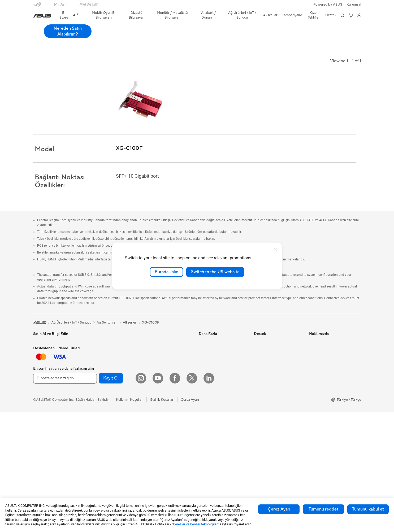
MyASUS (261, 405)
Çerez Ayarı (279, 509)
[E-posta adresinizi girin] (65, 498)
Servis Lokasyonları (269, 350)
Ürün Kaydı (263, 358)
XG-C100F (46, 28)
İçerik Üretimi (44, 390)
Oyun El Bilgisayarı (48, 350)
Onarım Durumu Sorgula (273, 342)
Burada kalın (166, 272)
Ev (35, 366)
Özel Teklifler (314, 15)
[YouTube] (158, 498)
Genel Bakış (42, 36)
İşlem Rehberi (320, 437)
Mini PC (94, 366)
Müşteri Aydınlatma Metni (329, 429)
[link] (42, 16)
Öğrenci (40, 398)
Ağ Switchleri (153, 378)
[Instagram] (141, 498)
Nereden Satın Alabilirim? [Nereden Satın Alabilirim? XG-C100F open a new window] (337, 31)
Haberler (316, 350)
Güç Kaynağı (98, 398)
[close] (275, 250)
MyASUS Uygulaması (271, 390)
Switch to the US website (215, 272)
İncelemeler (100, 36)
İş (34, 374)
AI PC (203, 374)
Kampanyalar (292, 15)
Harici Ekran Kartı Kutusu (107, 422)
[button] (354, 5)
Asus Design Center (214, 342)
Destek (122, 36)
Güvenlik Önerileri (268, 382)
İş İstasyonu (42, 438)
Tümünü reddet (323, 509)
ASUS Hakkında (322, 342)
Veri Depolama (99, 406)
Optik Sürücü (98, 414)
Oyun (37, 382)
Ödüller (315, 358)
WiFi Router (152, 358)
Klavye (148, 410)
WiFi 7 (148, 342)
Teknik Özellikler (71, 36)
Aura (202, 405)
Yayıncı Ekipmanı (156, 434)
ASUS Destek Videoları (272, 398)
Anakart (94, 382)
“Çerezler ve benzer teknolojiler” (195, 524)
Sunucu (148, 394)
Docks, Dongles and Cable (163, 442)
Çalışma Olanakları (324, 445)
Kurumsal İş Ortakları (326, 390)
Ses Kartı (95, 430)
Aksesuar (40, 406)
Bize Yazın (262, 366)
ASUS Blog (207, 366)
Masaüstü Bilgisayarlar (105, 350)
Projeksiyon (42, 430)
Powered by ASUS (328, 5)
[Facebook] (175, 498)
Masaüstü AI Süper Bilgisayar (166, 386)
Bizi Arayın (262, 374)
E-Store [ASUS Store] (64, 15)
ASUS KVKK (319, 421)
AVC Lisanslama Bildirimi (218, 390)
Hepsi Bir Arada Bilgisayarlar (110, 342)
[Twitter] (192, 498)
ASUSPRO (207, 350)
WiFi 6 (148, 350)
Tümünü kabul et (368, 509)
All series (130, 322)
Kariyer (315, 453)
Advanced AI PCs (212, 382)
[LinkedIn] (209, 498)
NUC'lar (94, 358)
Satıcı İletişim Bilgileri (270, 413)
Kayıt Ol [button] (111, 498)
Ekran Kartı (97, 390)
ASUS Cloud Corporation (329, 413)
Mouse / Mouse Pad (158, 418)
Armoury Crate (211, 398)
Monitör (40, 422)
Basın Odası (318, 382)
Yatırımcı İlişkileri (322, 366)
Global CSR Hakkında (326, 374)
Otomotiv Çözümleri (215, 358)
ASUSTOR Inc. (321, 405)
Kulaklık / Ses (153, 426)
